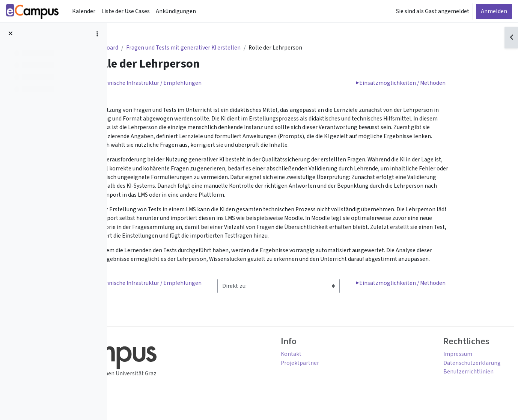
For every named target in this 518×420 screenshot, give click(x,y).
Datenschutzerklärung (462, 368)
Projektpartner (338, 368)
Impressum (447, 359)
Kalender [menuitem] (84, 11)
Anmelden (494, 11)
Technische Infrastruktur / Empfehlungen (186, 84)
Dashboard (142, 48)
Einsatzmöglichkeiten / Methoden (437, 84)
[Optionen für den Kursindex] (97, 34)
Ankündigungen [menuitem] (176, 11)
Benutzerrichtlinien (458, 377)
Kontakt (329, 359)
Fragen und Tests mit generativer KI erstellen (222, 48)
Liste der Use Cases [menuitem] (126, 11)
